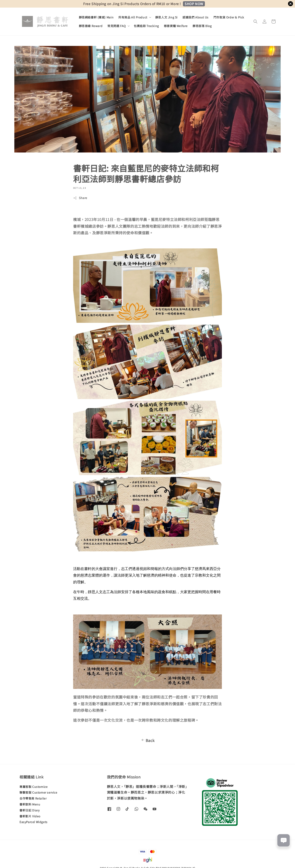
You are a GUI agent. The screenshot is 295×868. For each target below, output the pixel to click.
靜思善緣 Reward (91, 26)
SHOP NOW (194, 4)
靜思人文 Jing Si (166, 17)
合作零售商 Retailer (33, 798)
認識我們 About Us (196, 17)
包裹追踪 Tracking (146, 26)
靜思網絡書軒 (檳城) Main (96, 17)
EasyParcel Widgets (33, 822)
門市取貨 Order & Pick (229, 17)
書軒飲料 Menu (30, 804)
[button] (255, 22)
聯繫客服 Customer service (38, 792)
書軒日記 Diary (30, 810)
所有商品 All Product (133, 17)
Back (147, 740)
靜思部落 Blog (202, 26)
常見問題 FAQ (117, 26)
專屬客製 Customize (33, 787)
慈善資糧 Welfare (176, 26)
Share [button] (80, 198)
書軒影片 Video (30, 816)
